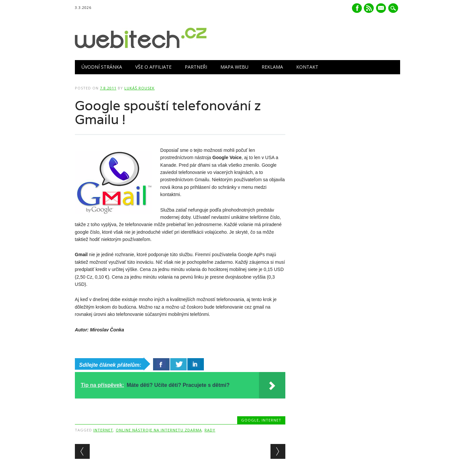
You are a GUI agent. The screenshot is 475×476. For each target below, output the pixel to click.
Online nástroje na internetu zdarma (159, 430)
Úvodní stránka (102, 67)
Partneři (196, 67)
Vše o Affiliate (153, 67)
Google (250, 420)
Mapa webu (234, 67)
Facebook (357, 8)
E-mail (382, 9)
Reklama (272, 67)
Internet (271, 420)
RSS (369, 8)
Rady (210, 430)
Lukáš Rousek (140, 88)
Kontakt (307, 67)
